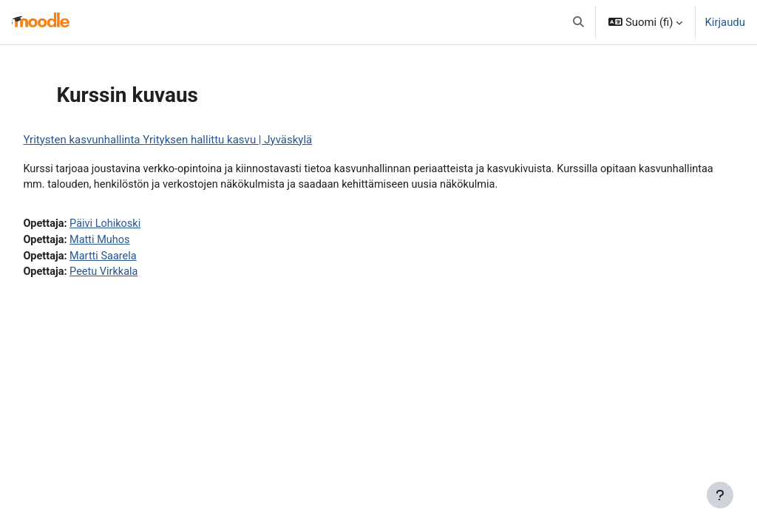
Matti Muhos (135, 242)
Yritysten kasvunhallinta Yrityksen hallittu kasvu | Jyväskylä (201, 140)
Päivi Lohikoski (141, 225)
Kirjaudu (725, 22)
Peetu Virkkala (139, 274)
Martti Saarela (139, 258)
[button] (579, 22)
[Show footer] (720, 495)
